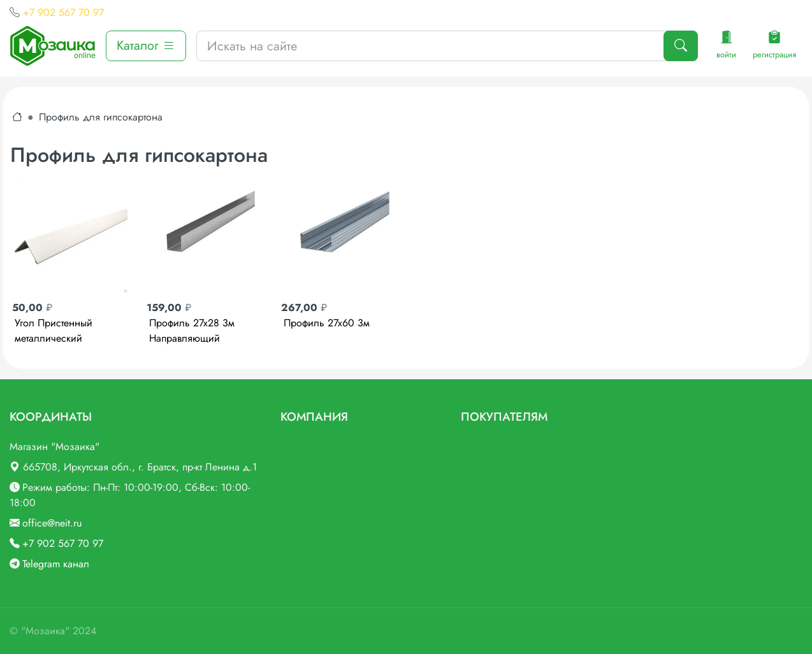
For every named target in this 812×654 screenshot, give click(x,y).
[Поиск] (681, 46)
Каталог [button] (146, 46)
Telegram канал (56, 564)
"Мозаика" (45, 631)
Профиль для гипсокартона (101, 117)
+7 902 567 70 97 (63, 12)
